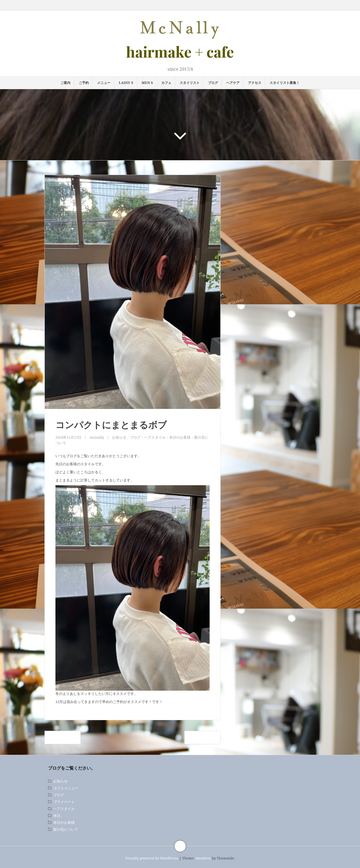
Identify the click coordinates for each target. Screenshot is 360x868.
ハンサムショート (202, 737)
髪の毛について (66, 829)
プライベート (64, 802)
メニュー (104, 83)
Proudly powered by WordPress (152, 858)
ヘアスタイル (155, 437)
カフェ (166, 83)
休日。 (59, 815)
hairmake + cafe (180, 51)
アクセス (255, 83)
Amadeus (203, 858)
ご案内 (65, 83)
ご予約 (84, 83)
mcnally (97, 437)
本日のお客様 (180, 437)
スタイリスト (190, 83)
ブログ (213, 83)
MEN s (147, 83)
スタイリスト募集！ (285, 83)
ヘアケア (233, 83)
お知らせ (119, 437)
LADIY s (126, 83)
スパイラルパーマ (63, 737)
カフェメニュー (66, 788)
